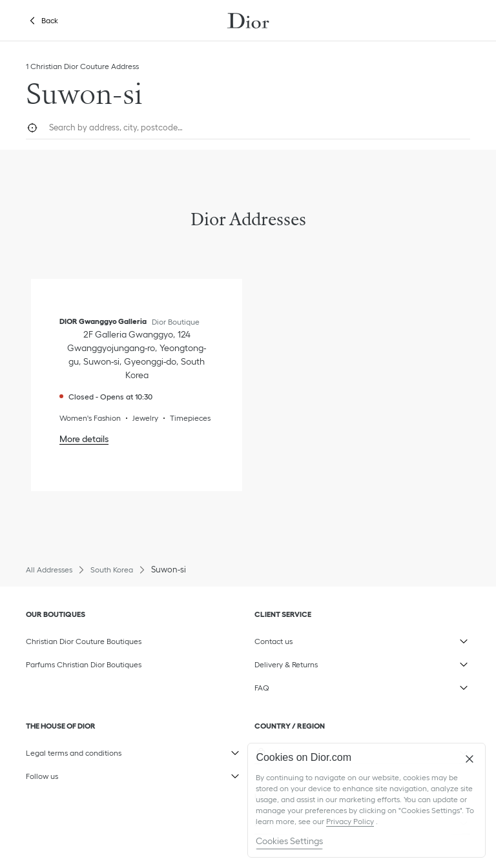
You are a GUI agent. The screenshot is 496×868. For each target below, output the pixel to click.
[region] (367, 800)
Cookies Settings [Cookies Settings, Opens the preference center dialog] (289, 841)
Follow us (88, 773)
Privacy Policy (350, 821)
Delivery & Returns (316, 661)
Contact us (316, 638)
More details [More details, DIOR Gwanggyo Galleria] (84, 439)
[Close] (470, 759)
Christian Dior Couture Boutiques (84, 641)
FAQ (316, 685)
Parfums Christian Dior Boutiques (84, 664)
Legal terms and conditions (88, 750)
